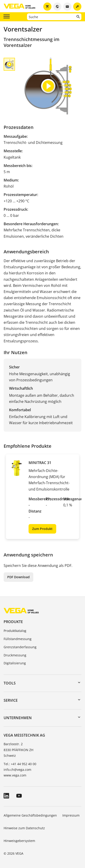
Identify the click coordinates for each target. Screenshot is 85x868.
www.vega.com (15, 775)
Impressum (71, 815)
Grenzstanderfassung (20, 647)
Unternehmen (18, 718)
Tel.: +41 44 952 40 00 (20, 764)
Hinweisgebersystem (19, 841)
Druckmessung (15, 655)
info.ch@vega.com (17, 770)
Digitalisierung (15, 663)
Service (11, 700)
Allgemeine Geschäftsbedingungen (30, 815)
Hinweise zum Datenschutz (24, 828)
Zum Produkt (42, 529)
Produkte (13, 622)
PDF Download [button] (18, 577)
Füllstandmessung (18, 639)
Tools (10, 683)
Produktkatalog (15, 631)
